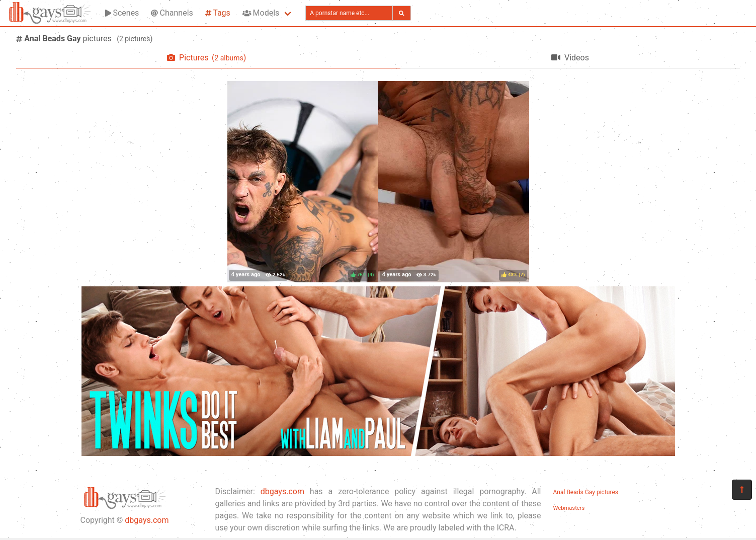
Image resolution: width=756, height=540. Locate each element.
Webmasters (569, 508)
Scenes (122, 13)
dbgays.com (147, 520)
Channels (172, 13)
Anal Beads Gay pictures (586, 492)
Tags (218, 13)
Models (261, 13)
